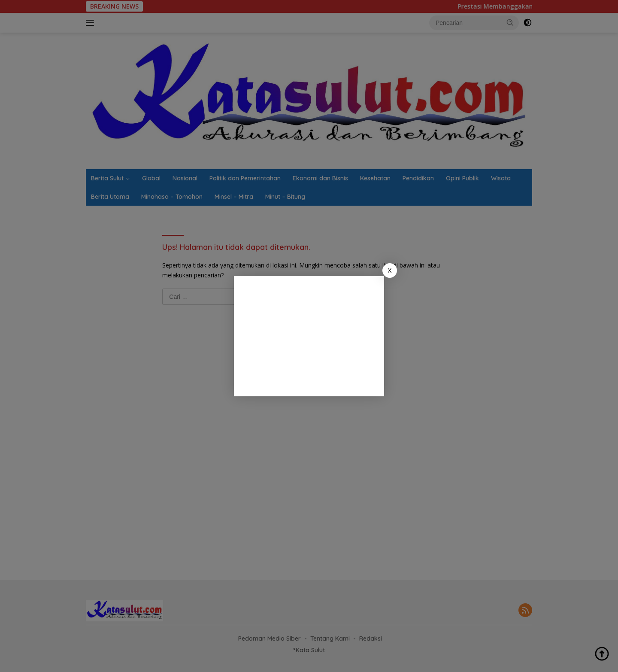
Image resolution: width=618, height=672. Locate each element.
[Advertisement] (309, 336)
